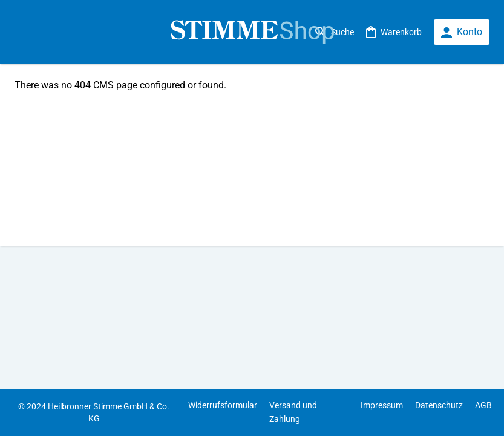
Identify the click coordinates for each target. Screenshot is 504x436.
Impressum (382, 405)
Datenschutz (439, 405)
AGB (483, 405)
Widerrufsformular (223, 405)
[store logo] (252, 32)
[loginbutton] (462, 32)
